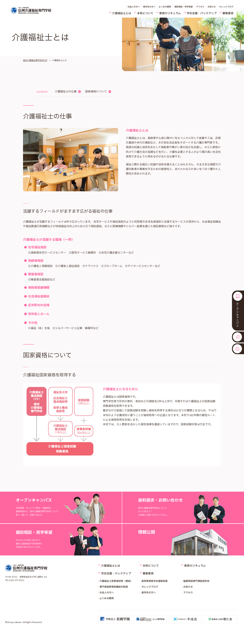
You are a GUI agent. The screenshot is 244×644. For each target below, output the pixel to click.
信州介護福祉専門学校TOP (35, 60)
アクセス (200, 7)
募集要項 (228, 13)
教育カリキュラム (170, 13)
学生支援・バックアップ (202, 13)
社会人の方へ (134, 7)
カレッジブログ (226, 7)
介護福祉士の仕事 (66, 92)
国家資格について (96, 92)
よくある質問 (165, 7)
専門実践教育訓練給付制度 (114, 587)
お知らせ (212, 7)
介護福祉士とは (122, 13)
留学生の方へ (149, 7)
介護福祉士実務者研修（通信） (116, 581)
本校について (145, 13)
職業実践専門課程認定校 (196, 581)
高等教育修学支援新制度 (155, 581)
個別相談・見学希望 (184, 7)
